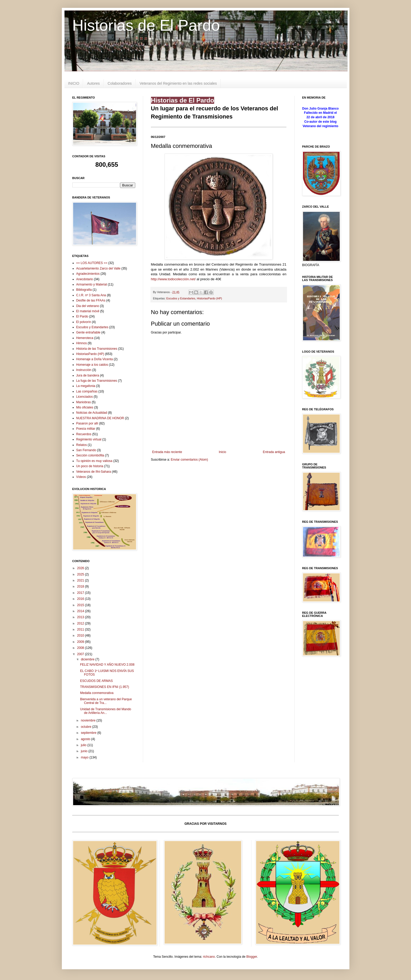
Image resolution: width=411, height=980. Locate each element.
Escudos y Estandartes (181, 298)
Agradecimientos (88, 274)
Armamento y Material (92, 284)
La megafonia (86, 386)
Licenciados (85, 397)
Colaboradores (120, 83)
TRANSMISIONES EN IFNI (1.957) (104, 687)
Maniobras (84, 402)
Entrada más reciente (167, 452)
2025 (81, 574)
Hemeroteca (85, 338)
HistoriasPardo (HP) (209, 298)
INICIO (74, 83)
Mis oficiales (85, 407)
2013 (81, 617)
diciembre (88, 659)
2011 (81, 629)
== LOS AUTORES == (92, 263)
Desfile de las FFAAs (91, 300)
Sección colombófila (90, 455)
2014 (81, 611)
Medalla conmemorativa (97, 693)
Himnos (82, 343)
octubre (86, 727)
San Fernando (86, 450)
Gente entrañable (88, 332)
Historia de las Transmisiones (97, 349)
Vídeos (81, 477)
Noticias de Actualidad (92, 413)
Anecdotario (85, 279)
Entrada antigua (274, 452)
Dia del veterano (88, 306)
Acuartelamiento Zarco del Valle (98, 268)
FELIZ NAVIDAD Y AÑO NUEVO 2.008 (107, 665)
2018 (81, 586)
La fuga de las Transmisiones (97, 381)
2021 (81, 580)
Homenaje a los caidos (92, 365)
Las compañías (87, 391)
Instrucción (84, 370)
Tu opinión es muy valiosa (94, 461)
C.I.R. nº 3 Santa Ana (91, 295)
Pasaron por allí (87, 423)
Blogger (252, 957)
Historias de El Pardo (146, 25)
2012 (81, 623)
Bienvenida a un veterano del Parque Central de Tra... (106, 701)
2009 (81, 642)
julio (84, 745)
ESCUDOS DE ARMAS (96, 681)
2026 (81, 568)
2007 (81, 654)
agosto (86, 739)
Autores (93, 83)
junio (85, 751)
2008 (81, 648)
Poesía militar (86, 429)
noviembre (88, 720)
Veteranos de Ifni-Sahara (94, 472)
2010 (81, 636)
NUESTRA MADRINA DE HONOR (100, 418)
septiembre (89, 733)
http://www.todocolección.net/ (173, 279)
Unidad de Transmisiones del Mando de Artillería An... (106, 711)
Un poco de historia (90, 466)
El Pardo (82, 316)
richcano (209, 957)
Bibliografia (84, 290)
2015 (81, 605)
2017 (81, 593)
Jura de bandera (88, 375)
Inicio (223, 452)
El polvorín (84, 322)
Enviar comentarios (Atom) (190, 460)
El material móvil (88, 311)
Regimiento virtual (89, 439)
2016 (81, 599)
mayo (85, 757)
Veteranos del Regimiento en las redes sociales (178, 83)
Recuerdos (84, 434)
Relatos (82, 445)
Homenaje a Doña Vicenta (95, 359)
